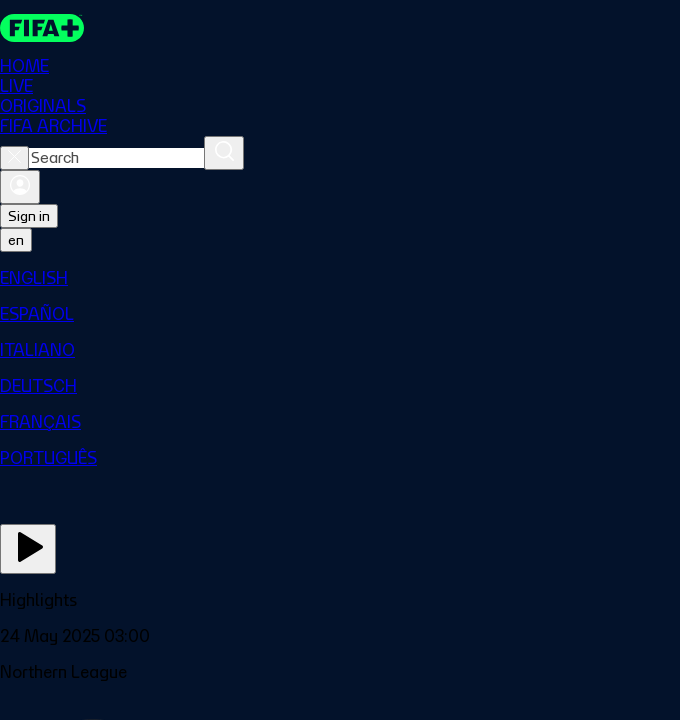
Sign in (29, 216)
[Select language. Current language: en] (16, 240)
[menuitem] (340, 278)
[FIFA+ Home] (42, 28)
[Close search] (14, 158)
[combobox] (116, 158)
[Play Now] (28, 549)
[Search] (224, 153)
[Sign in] (20, 187)
